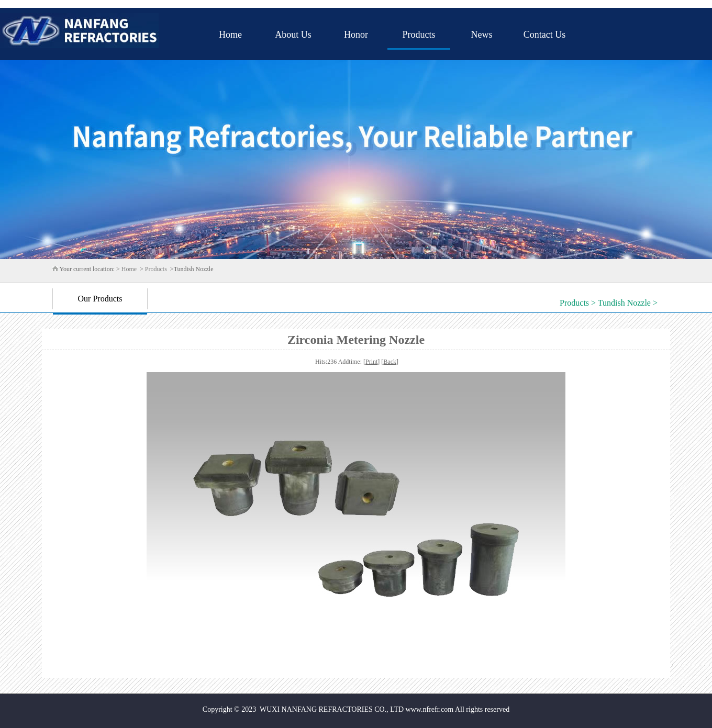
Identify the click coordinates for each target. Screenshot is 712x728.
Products (419, 35)
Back (390, 362)
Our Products (100, 299)
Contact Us (545, 35)
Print (371, 362)
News (482, 35)
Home (230, 35)
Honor (356, 35)
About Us (293, 35)
